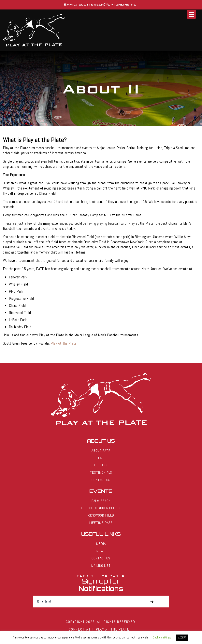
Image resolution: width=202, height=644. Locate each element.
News (101, 551)
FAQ (101, 458)
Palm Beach (101, 501)
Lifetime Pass (101, 523)
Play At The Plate (64, 343)
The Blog (101, 465)
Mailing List (101, 565)
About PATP (101, 450)
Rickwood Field (101, 515)
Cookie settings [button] (162, 637)
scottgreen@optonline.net (108, 4)
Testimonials (101, 472)
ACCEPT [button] (182, 638)
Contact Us (101, 480)
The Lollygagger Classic (101, 508)
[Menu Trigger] (191, 14)
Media (101, 544)
